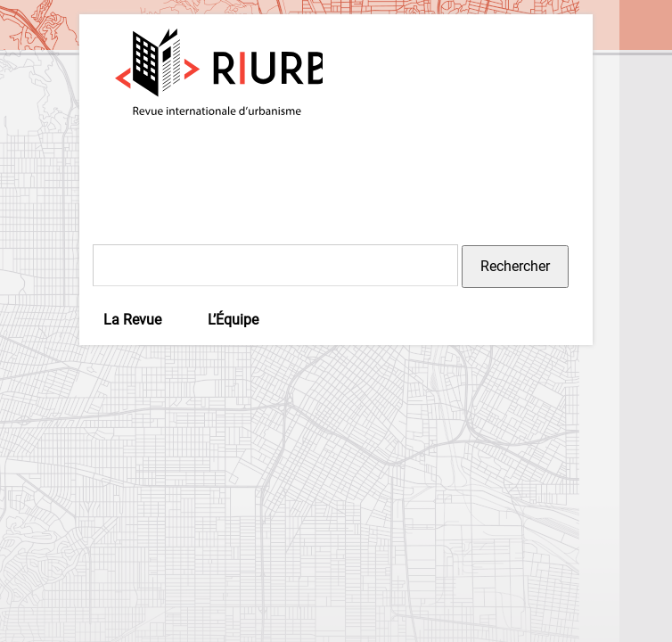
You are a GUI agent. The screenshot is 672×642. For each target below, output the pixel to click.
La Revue (132, 320)
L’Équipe (233, 320)
